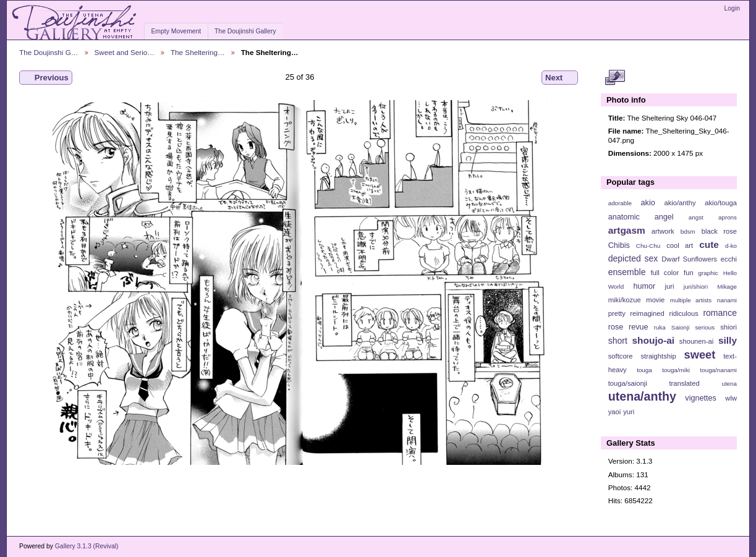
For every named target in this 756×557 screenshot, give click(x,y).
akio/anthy (680, 203)
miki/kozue (625, 300)
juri (670, 286)
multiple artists (691, 300)
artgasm (627, 230)
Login (732, 8)
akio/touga (721, 203)
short (618, 341)
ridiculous (683, 313)
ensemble (627, 272)
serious (705, 327)
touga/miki (676, 370)
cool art (680, 245)
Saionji (680, 327)
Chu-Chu (648, 246)
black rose (719, 231)
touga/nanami (719, 370)
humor (644, 286)
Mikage (727, 287)
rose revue (628, 327)
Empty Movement (176, 31)
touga (644, 370)
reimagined (647, 313)
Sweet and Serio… (125, 52)
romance (720, 313)
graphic (708, 273)
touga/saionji (628, 383)
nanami (727, 300)
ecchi (729, 259)
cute (709, 244)
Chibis (619, 245)
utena (729, 384)
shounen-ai (697, 341)
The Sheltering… (198, 52)
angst (696, 217)
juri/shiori (696, 287)
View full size (615, 78)
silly (728, 340)
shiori (728, 327)
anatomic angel (641, 217)
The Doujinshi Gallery (245, 31)
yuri (629, 412)
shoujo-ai (654, 340)
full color (665, 273)
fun (689, 273)
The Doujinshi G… (49, 52)
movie (655, 300)
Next (560, 78)
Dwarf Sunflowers (689, 259)
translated (684, 383)
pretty (617, 313)
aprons (728, 217)
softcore (621, 356)
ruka (660, 327)
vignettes (701, 398)
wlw (731, 398)
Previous (46, 78)
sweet (700, 355)
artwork (663, 231)
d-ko (731, 246)
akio (648, 203)
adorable (620, 203)
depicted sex (633, 258)
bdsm (688, 232)
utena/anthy (642, 396)
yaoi (615, 412)
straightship (658, 356)
